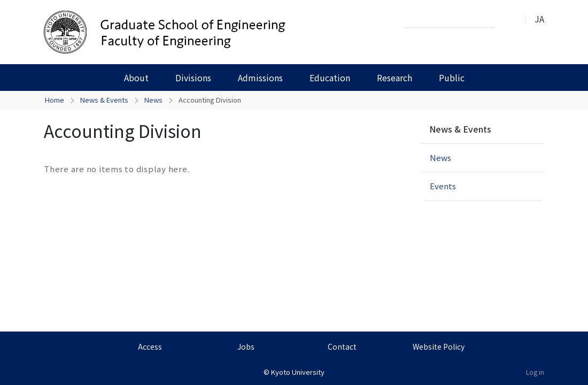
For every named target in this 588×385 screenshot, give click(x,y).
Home (55, 100)
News (153, 100)
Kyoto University (298, 372)
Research (394, 78)
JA (539, 19)
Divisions (193, 78)
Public (452, 78)
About (136, 78)
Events (443, 186)
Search (506, 19)
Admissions (260, 78)
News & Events (104, 100)
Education (330, 78)
